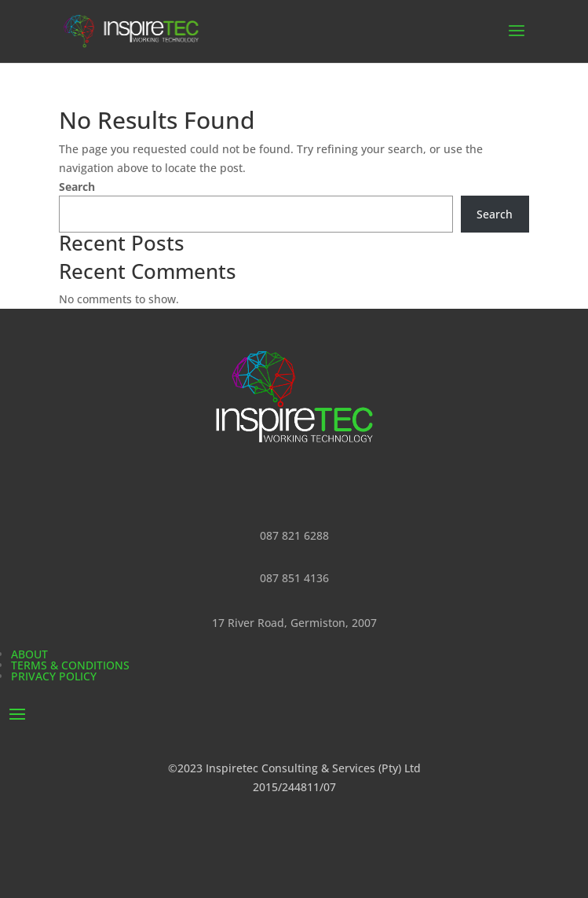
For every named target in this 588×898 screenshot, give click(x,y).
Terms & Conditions (70, 665)
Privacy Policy (54, 676)
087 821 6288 (294, 535)
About (29, 654)
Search (77, 187)
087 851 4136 (294, 578)
